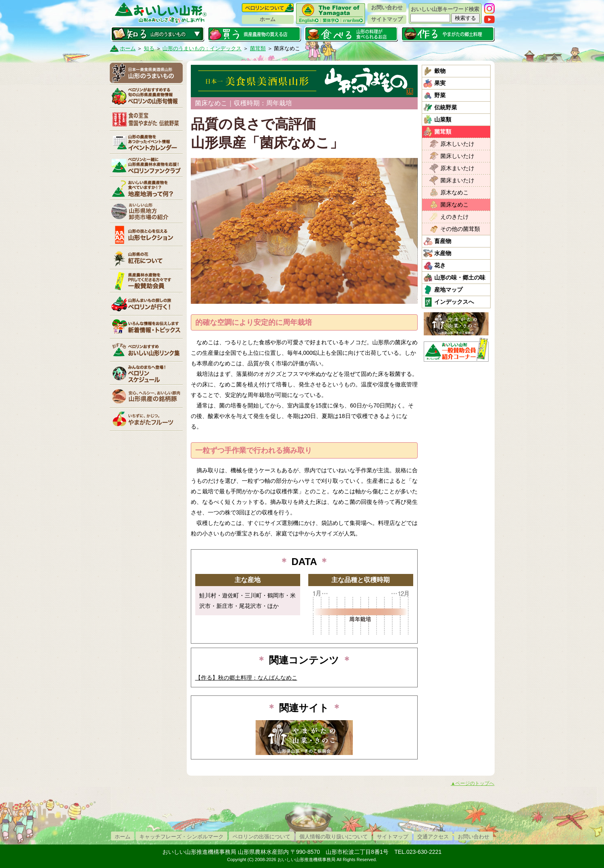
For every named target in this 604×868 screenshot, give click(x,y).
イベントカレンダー (146, 142)
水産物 (443, 253)
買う (254, 34)
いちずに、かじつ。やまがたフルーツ (146, 419)
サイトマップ (387, 19)
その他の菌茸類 (460, 229)
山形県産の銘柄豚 (146, 396)
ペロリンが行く (146, 304)
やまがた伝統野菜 (146, 119)
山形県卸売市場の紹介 (146, 211)
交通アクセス (433, 837)
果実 (440, 83)
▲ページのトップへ (473, 783)
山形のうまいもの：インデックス (202, 48)
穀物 (440, 71)
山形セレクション (146, 235)
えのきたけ (455, 217)
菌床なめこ (455, 205)
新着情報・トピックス (146, 327)
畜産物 (443, 241)
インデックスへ (454, 302)
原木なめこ (455, 192)
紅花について (146, 258)
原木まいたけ (457, 168)
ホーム (268, 19)
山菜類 (443, 119)
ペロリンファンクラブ (146, 165)
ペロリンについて (268, 8)
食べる (351, 34)
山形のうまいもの (146, 73)
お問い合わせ (387, 7)
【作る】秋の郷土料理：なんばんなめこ (246, 678)
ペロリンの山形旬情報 (146, 96)
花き (440, 265)
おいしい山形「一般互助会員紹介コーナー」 (457, 350)
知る (157, 34)
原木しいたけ (457, 144)
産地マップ (448, 290)
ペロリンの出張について (261, 837)
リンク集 (146, 350)
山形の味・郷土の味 (460, 277)
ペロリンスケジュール (146, 373)
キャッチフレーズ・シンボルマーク (181, 837)
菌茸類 (258, 48)
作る (448, 34)
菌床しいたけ (457, 156)
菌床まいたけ (457, 180)
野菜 (440, 95)
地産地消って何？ (146, 188)
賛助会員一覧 (146, 281)
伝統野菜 (446, 107)
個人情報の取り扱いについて (334, 837)
